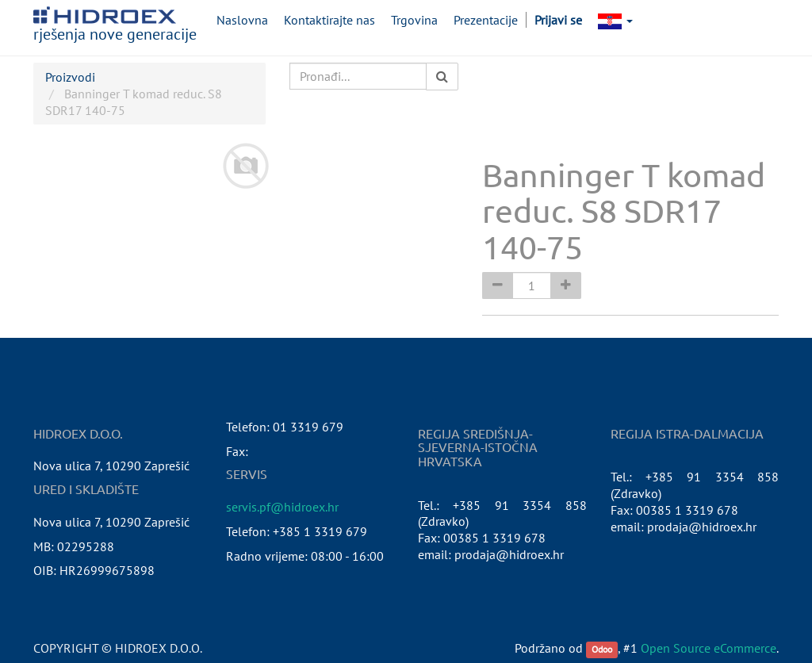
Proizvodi (70, 77)
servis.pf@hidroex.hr (282, 507)
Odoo (602, 649)
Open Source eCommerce (709, 648)
